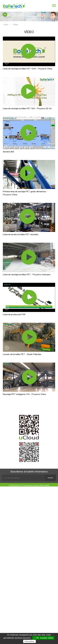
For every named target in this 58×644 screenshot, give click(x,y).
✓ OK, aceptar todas (43, 638)
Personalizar (29, 641)
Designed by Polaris (31, 486)
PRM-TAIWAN (44, 486)
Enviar (50, 478)
